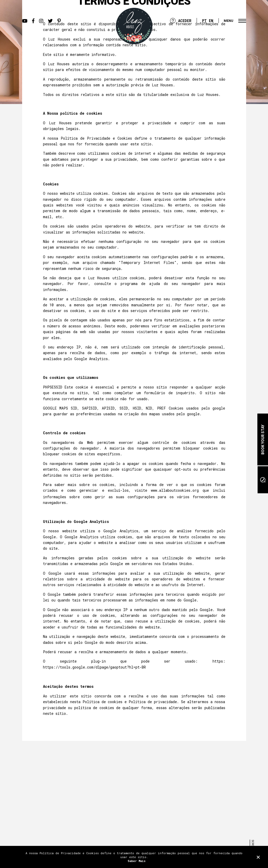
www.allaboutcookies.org (175, 490)
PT (204, 21)
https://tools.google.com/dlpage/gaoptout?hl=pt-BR (94, 667)
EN (211, 21)
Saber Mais (137, 861)
